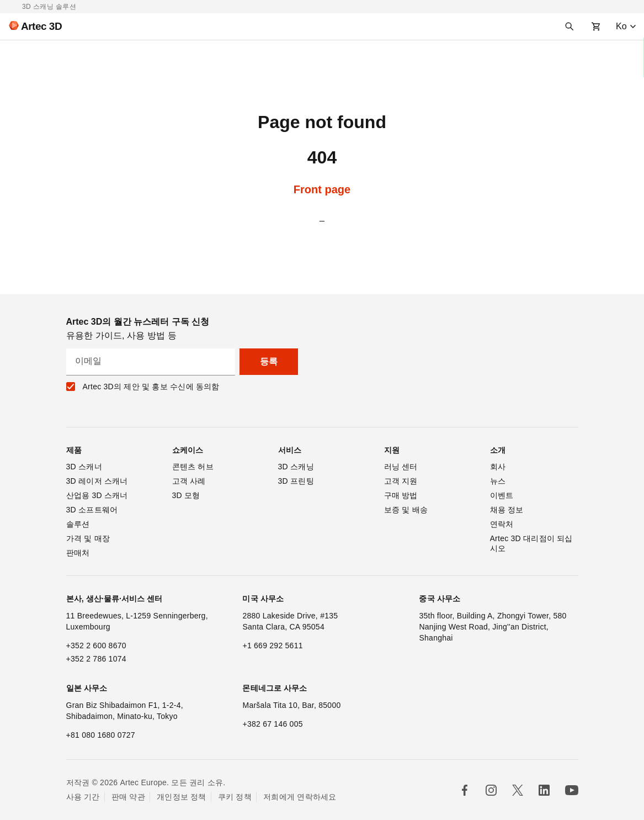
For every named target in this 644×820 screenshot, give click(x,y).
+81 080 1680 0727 (101, 735)
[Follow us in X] (518, 790)
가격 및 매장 (88, 538)
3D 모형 (186, 495)
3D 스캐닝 (296, 467)
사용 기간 (83, 797)
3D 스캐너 (84, 467)
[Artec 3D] (31, 27)
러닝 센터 (401, 467)
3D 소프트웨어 (92, 510)
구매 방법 (401, 495)
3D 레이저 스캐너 (97, 481)
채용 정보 (507, 510)
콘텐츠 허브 (193, 467)
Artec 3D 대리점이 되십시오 (531, 543)
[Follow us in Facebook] (465, 790)
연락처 (502, 524)
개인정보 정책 (182, 797)
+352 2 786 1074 (96, 659)
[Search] (570, 27)
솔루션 (78, 524)
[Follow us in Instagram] (491, 790)
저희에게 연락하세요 (300, 797)
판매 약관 (128, 797)
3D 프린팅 (296, 481)
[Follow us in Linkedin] (544, 790)
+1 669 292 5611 (272, 646)
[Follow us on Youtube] (572, 790)
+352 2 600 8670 (96, 646)
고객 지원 (401, 481)
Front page (322, 189)
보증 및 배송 (406, 510)
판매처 (78, 553)
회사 (498, 467)
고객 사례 (189, 481)
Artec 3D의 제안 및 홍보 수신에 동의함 (151, 387)
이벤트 (502, 495)
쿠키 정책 (235, 797)
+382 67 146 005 (272, 724)
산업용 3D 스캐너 (97, 495)
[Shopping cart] (596, 27)
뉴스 (498, 481)
